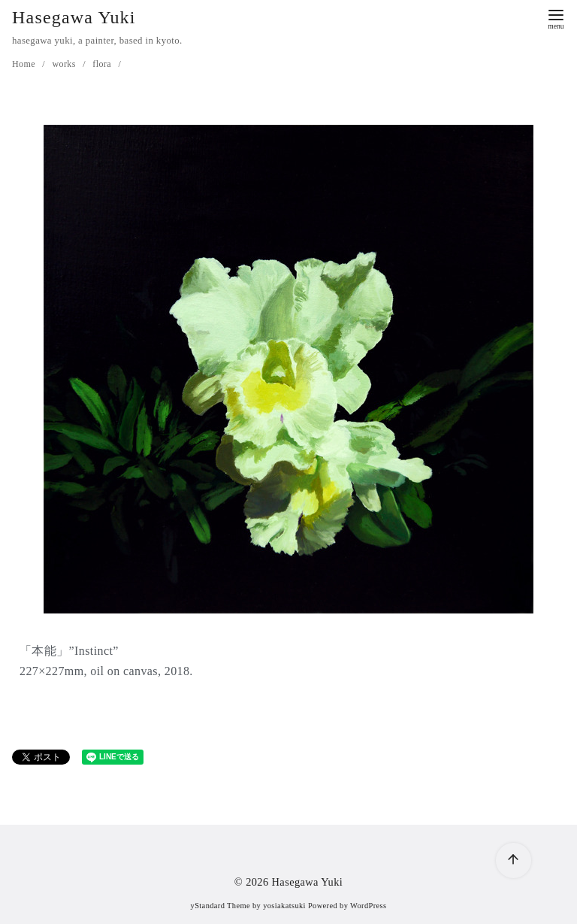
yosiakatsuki (284, 906)
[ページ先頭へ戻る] (514, 860)
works (65, 64)
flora (103, 64)
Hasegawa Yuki (74, 17)
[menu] (556, 18)
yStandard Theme (221, 906)
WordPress (368, 906)
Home (25, 64)
